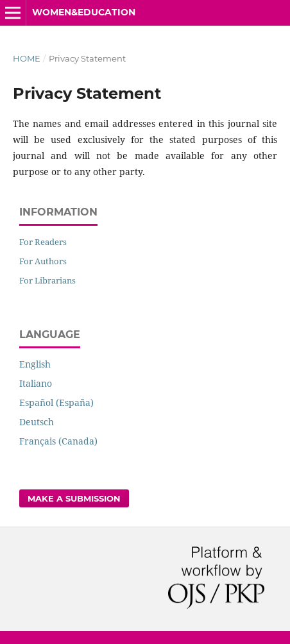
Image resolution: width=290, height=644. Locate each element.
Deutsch (37, 422)
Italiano (36, 383)
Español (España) (56, 402)
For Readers (43, 242)
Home (27, 58)
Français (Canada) (58, 441)
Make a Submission (74, 498)
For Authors (43, 261)
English (35, 364)
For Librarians (47, 280)
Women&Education (84, 12)
